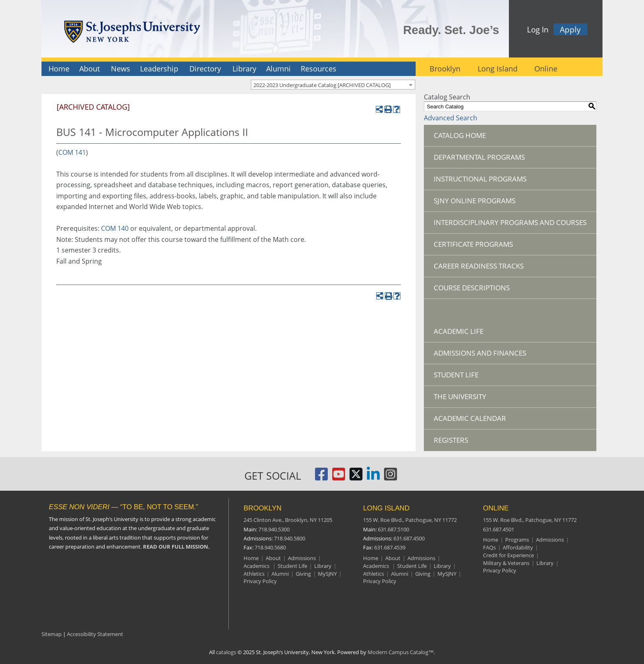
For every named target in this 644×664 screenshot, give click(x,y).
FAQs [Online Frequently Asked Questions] (489, 547)
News (121, 69)
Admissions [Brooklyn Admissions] (302, 558)
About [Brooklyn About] (273, 558)
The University (460, 396)
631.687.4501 (499, 529)
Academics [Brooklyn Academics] (257, 566)
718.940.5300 (274, 529)
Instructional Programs (480, 179)
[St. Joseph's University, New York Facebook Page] (322, 477)
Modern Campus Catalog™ (401, 652)
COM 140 (115, 228)
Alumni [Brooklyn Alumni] (280, 574)
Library (244, 69)
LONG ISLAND (386, 508)
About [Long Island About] (393, 558)
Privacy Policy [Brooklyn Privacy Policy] (260, 581)
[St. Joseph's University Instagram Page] (391, 477)
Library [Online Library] (545, 563)
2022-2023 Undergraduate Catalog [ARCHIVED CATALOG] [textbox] (322, 85)
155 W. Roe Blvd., (410, 520)
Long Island (498, 69)
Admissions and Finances (480, 353)
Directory (205, 69)
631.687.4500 (409, 538)
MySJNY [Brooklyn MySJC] (327, 574)
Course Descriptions (472, 288)
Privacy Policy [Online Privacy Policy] (500, 570)
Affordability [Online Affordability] (518, 547)
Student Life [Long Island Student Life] (412, 566)
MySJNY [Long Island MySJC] (447, 574)
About (90, 69)
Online (546, 69)
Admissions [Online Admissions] (550, 540)
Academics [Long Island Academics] (377, 566)
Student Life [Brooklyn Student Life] (292, 566)
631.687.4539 (390, 547)
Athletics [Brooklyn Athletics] (254, 574)
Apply (570, 29)
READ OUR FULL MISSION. (176, 547)
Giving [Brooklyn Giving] (303, 574)
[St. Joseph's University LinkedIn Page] (373, 477)
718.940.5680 (270, 547)
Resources (319, 69)
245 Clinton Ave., (288, 520)
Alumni (278, 69)
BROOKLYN (262, 508)
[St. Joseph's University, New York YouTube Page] (339, 477)
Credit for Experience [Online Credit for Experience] (508, 555)
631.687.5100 (393, 529)
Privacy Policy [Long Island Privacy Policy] (380, 581)
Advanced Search (451, 118)
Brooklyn (445, 69)
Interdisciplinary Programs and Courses (510, 222)
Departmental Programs (479, 157)
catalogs (226, 652)
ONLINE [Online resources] (496, 508)
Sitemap (52, 634)
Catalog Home (460, 135)
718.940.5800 (290, 538)
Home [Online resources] (491, 540)
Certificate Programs (473, 244)
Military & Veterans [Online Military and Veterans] (506, 563)
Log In (538, 29)
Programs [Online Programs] (517, 540)
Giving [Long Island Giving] (423, 574)
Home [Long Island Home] (371, 558)
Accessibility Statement (95, 634)
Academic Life (459, 331)
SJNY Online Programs (475, 201)
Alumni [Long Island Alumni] (400, 574)
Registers (451, 440)
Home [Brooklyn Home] (251, 558)
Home (59, 69)
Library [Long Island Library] (442, 566)
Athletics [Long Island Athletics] (374, 574)
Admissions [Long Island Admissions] (421, 558)
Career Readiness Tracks (479, 266)
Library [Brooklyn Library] (323, 566)
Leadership (159, 69)
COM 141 (72, 152)
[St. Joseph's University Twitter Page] (356, 477)
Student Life (456, 375)
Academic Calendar (470, 418)
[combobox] (333, 85)
